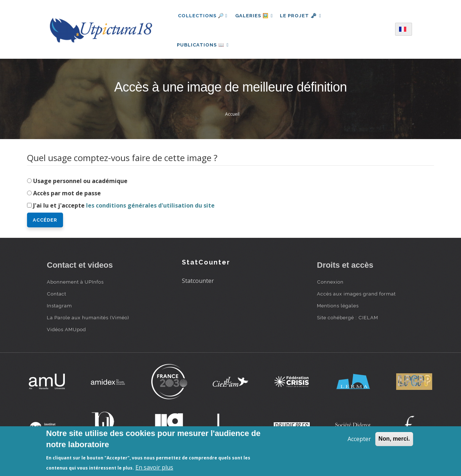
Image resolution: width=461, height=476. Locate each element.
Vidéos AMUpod (66, 334)
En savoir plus (154, 467)
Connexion (330, 286)
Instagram (59, 310)
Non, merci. (394, 439)
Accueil (232, 118)
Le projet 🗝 (303, 16)
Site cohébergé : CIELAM (348, 322)
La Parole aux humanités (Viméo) (88, 322)
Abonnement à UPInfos (75, 286)
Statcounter (198, 285)
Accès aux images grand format (356, 298)
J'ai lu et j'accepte (124, 210)
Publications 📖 (204, 47)
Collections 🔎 (203, 16)
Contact (57, 298)
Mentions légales (338, 310)
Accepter (359, 439)
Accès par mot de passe (67, 197)
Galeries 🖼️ (255, 16)
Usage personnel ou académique (80, 185)
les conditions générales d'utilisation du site (150, 210)
